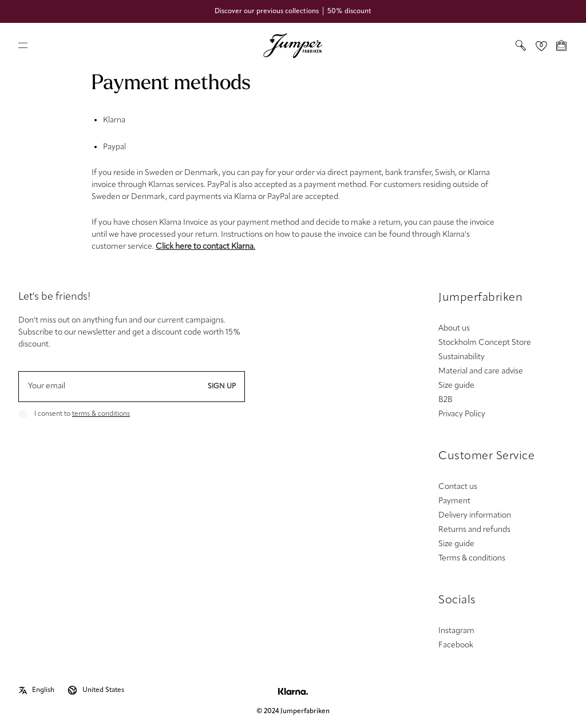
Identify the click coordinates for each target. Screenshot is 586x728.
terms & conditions (101, 414)
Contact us (458, 487)
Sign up (222, 387)
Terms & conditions (472, 558)
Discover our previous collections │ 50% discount (293, 11)
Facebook (456, 645)
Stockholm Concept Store (485, 343)
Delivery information (475, 516)
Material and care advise (481, 371)
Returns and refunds (474, 530)
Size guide (456, 386)
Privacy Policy (462, 414)
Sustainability (462, 357)
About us (454, 329)
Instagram (456, 631)
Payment (454, 501)
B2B (446, 400)
